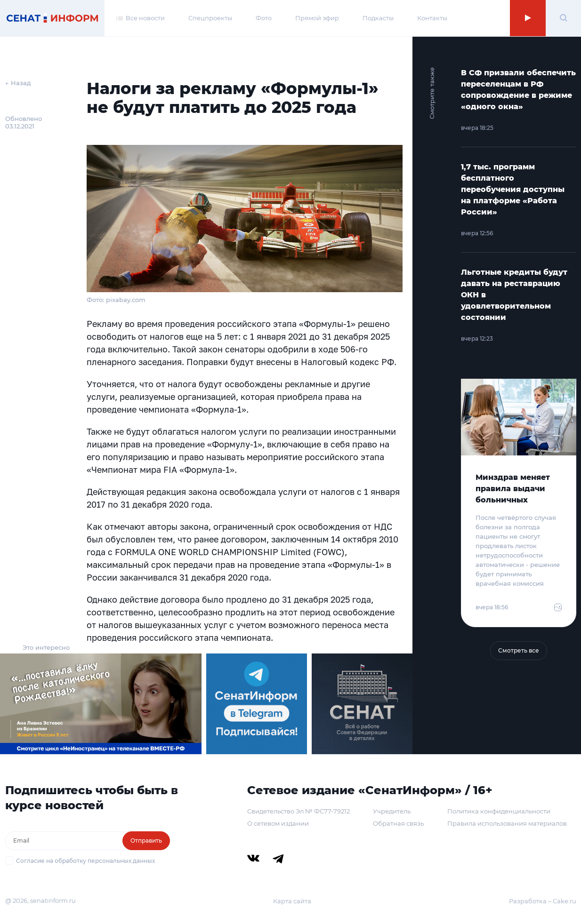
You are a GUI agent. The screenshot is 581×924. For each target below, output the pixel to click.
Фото (264, 18)
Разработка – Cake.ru (543, 901)
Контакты (432, 18)
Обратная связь (398, 823)
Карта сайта (292, 901)
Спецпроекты (210, 18)
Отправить (146, 840)
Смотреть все (519, 650)
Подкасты (378, 18)
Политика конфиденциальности (499, 811)
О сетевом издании (278, 823)
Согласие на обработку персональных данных (85, 861)
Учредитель (392, 811)
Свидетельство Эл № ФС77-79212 (299, 811)
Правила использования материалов (507, 823)
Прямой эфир (317, 18)
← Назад (18, 83)
